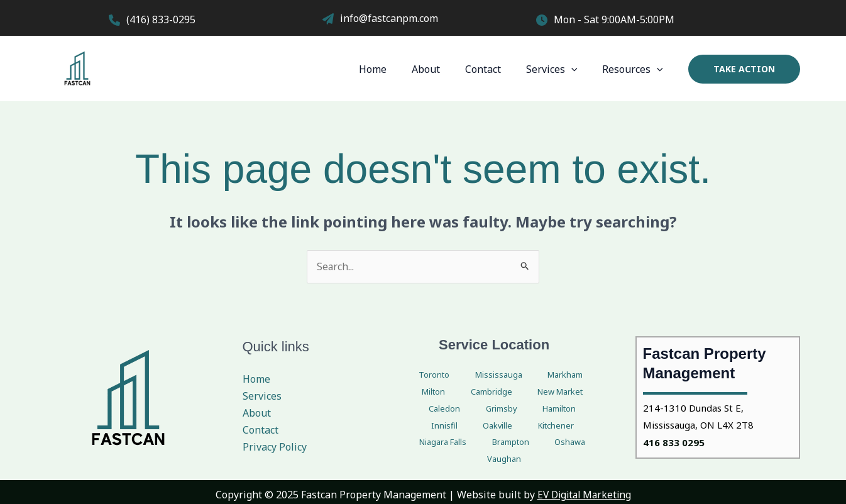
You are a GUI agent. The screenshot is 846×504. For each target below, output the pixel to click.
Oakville (513, 409)
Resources (635, 69)
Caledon (531, 392)
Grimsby (574, 392)
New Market (481, 392)
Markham (527, 375)
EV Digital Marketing (584, 489)
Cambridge (424, 392)
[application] (579, 69)
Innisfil (475, 409)
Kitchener (557, 409)
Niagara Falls (430, 426)
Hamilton (434, 409)
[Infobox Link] (209, 21)
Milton (568, 375)
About (443, 69)
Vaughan (576, 426)
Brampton (486, 426)
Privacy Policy (275, 447)
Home (395, 69)
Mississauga (474, 375)
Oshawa (533, 426)
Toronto (423, 375)
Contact (496, 69)
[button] (744, 69)
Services (559, 69)
